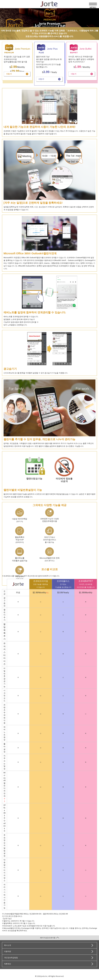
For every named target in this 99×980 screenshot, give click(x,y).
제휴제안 (8, 964)
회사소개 (8, 945)
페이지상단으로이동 (50, 938)
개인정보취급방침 (11, 958)
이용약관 (8, 951)
